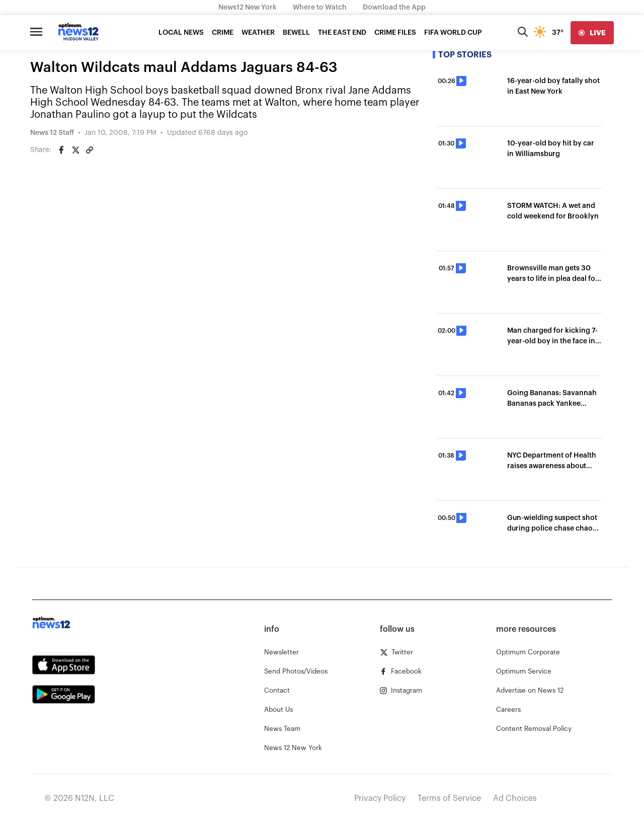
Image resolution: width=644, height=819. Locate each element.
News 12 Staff (52, 133)
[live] (592, 33)
